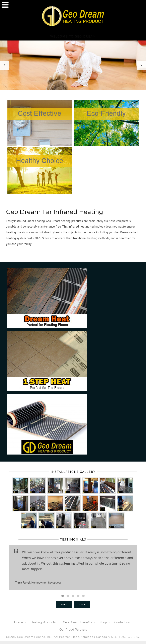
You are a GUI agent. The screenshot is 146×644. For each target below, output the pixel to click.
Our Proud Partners (73, 630)
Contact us (122, 622)
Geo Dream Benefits (78, 622)
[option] (73, 65)
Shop (103, 622)
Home (19, 622)
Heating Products (43, 622)
